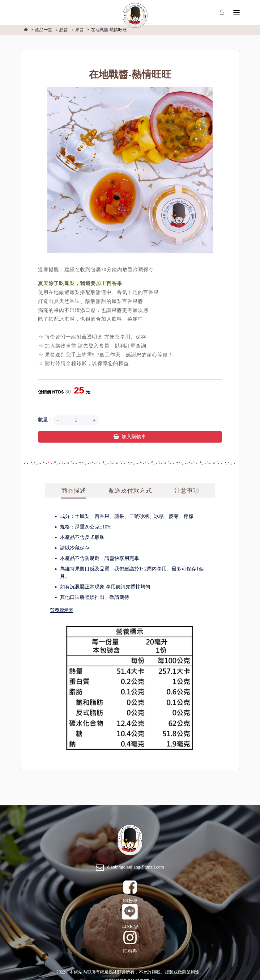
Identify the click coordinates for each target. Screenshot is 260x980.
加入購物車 (130, 437)
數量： (45, 420)
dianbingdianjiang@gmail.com (135, 867)
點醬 (64, 30)
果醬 (79, 30)
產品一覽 (44, 30)
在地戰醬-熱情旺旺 (109, 30)
